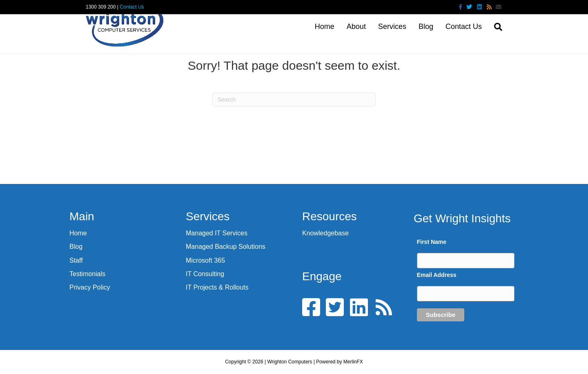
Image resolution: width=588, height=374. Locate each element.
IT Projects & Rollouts (217, 287)
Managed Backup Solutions (226, 247)
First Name (432, 242)
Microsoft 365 (205, 260)
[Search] (495, 27)
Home (325, 27)
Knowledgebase (325, 233)
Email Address (437, 275)
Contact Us (132, 7)
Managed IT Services (217, 233)
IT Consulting (205, 274)
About (356, 27)
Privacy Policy (90, 287)
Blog (426, 27)
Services (392, 27)
